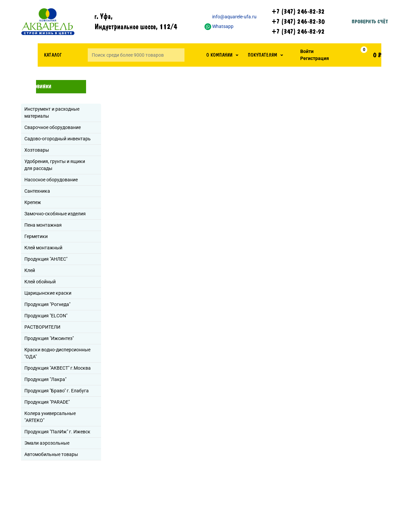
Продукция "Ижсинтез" (49, 338)
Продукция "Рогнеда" (47, 304)
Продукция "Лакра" (45, 379)
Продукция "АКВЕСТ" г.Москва (58, 368)
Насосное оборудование (51, 180)
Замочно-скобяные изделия (55, 214)
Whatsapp (219, 26)
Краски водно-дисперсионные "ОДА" (57, 353)
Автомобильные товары (51, 454)
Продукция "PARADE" (47, 402)
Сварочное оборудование (53, 127)
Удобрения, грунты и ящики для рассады (55, 165)
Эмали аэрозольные (47, 443)
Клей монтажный (43, 248)
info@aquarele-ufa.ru (231, 17)
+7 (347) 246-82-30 (298, 22)
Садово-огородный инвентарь (58, 139)
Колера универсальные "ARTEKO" (50, 417)
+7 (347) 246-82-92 (298, 32)
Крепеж (33, 202)
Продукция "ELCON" (46, 316)
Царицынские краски (48, 293)
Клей (30, 270)
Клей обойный (40, 282)
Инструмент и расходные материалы (52, 112)
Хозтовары (37, 150)
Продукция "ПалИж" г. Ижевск (57, 432)
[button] (222, 55)
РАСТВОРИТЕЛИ (42, 327)
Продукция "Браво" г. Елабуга (57, 391)
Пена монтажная (43, 225)
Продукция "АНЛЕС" (46, 259)
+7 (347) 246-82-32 (298, 12)
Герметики (36, 236)
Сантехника (37, 191)
